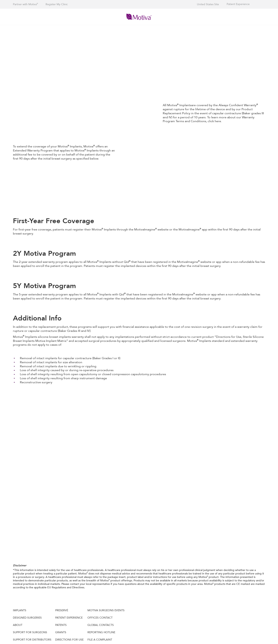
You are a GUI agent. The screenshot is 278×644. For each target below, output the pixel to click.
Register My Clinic (57, 4)
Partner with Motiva (25, 4)
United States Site (208, 4)
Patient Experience (238, 4)
